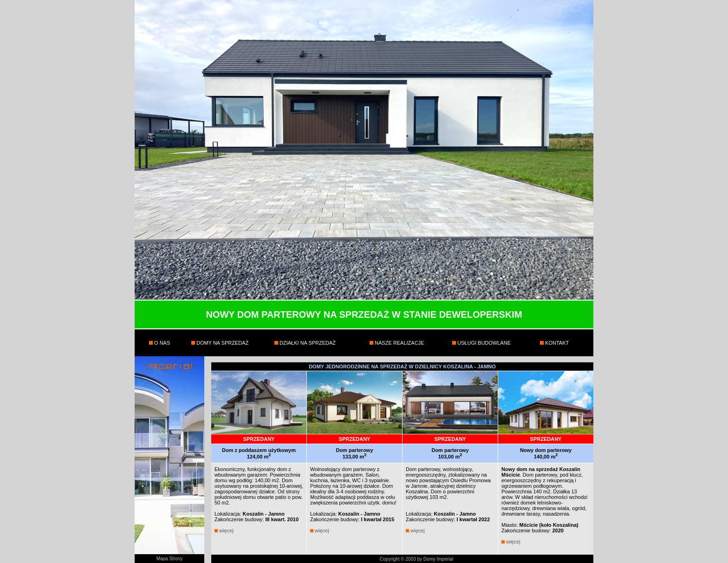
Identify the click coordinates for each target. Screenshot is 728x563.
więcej (226, 530)
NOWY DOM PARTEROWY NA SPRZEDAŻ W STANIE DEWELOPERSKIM (364, 314)
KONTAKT (556, 343)
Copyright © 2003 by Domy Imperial (417, 559)
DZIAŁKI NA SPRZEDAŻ (307, 343)
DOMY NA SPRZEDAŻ (222, 343)
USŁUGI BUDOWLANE (483, 343)
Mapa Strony (170, 559)
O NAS (161, 343)
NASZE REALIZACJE (399, 343)
